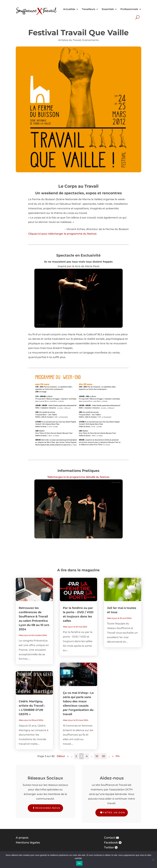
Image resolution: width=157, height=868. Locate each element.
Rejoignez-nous (48, 808)
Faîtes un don (114, 813)
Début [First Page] (61, 756)
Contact (110, 838)
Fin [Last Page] (118, 756)
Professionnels (129, 9)
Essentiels (108, 9)
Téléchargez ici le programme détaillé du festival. (78, 477)
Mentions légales (28, 843)
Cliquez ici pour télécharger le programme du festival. (63, 234)
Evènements (90, 40)
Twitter (109, 847)
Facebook (111, 843)
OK (79, 863)
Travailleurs (89, 9)
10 (97, 756)
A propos (22, 838)
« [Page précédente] (68, 756)
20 (104, 756)
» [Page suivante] (113, 756)
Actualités (69, 9)
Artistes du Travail (70, 40)
